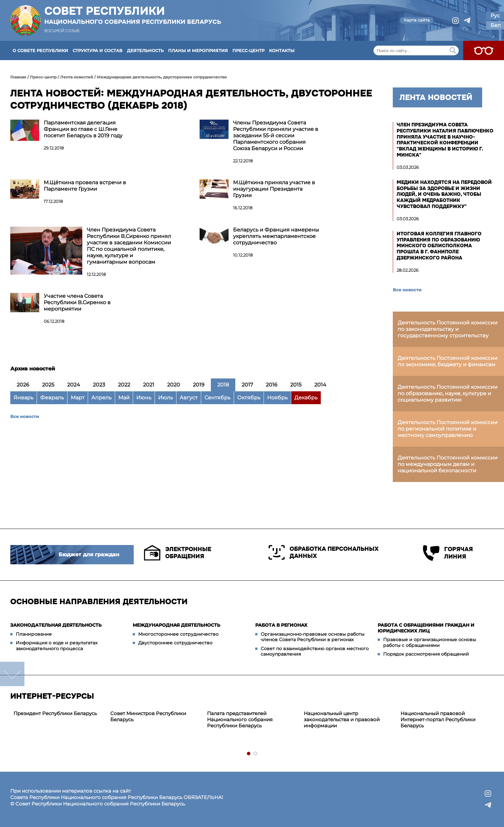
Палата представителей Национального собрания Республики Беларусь (240, 719)
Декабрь (306, 398)
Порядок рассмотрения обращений (426, 654)
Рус (495, 16)
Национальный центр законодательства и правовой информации (342, 719)
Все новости (25, 416)
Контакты (282, 50)
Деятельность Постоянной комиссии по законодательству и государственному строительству (448, 329)
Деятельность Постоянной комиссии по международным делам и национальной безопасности (448, 464)
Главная (18, 77)
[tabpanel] (59, 714)
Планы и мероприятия (198, 50)
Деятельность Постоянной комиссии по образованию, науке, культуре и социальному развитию (448, 393)
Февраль (52, 398)
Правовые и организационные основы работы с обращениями (430, 642)
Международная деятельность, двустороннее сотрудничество (162, 77)
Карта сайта (417, 20)
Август (189, 398)
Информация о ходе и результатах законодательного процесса (57, 646)
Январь (23, 398)
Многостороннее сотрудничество (178, 634)
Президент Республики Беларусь (55, 713)
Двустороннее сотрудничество (175, 643)
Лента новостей (77, 77)
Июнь (144, 398)
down (12, 674)
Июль (166, 398)
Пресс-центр (248, 50)
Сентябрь (217, 398)
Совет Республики (133, 15)
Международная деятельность (176, 625)
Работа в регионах (281, 625)
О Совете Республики (40, 50)
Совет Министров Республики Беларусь (148, 716)
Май (124, 398)
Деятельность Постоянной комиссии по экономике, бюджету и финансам (448, 361)
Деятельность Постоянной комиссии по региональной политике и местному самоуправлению (448, 429)
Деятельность (145, 50)
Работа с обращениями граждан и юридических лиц (426, 628)
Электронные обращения (178, 553)
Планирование (34, 634)
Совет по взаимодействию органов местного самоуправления (315, 651)
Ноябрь (277, 398)
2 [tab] (256, 754)
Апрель (101, 398)
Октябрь (249, 398)
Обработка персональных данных (324, 552)
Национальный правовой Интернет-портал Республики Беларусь (438, 719)
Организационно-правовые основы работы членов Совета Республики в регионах (313, 637)
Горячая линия (448, 553)
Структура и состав (98, 50)
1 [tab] (249, 754)
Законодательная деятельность (56, 625)
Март (78, 398)
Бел (496, 25)
